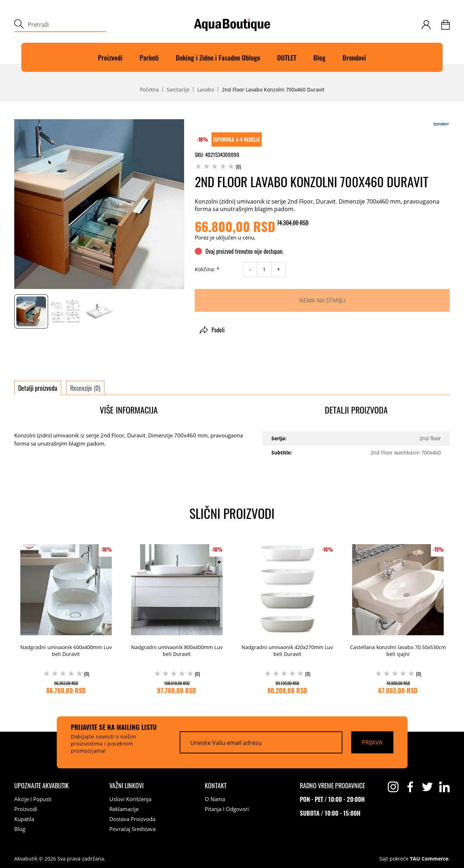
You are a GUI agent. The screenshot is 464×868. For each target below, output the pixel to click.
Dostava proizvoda (132, 819)
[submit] (19, 25)
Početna (149, 90)
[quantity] (264, 269)
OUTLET (287, 57)
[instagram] (393, 787)
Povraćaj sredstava (132, 829)
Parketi (149, 57)
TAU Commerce (429, 859)
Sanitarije (178, 90)
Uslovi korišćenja (130, 799)
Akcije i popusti (33, 799)
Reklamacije (124, 809)
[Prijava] (372, 742)
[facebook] (410, 787)
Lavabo (206, 90)
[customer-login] (426, 25)
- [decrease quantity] (250, 269)
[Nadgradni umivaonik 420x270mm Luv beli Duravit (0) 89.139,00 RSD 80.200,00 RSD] (288, 617)
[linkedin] (444, 787)
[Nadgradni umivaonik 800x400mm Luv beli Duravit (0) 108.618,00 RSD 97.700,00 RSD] (177, 617)
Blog (319, 57)
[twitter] (427, 787)
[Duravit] (441, 124)
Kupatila (24, 819)
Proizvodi (110, 57)
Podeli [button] (212, 330)
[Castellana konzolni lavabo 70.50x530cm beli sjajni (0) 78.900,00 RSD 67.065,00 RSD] (398, 617)
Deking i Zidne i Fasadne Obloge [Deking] (218, 57)
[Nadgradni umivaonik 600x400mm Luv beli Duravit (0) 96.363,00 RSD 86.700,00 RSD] (66, 617)
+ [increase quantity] (279, 269)
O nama (215, 799)
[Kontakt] (216, 785)
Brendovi (354, 57)
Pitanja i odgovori (227, 809)
